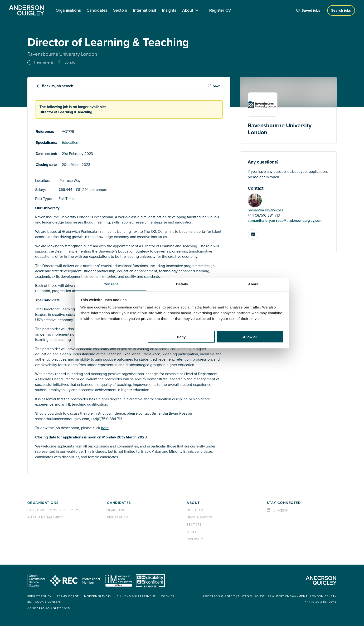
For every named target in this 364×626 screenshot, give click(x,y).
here (105, 428)
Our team (195, 510)
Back (58, 86)
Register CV (117, 517)
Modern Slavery (99, 596)
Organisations (43, 503)
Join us (193, 532)
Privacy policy (40, 596)
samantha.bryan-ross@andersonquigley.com (285, 221)
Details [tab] (182, 284)
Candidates (119, 503)
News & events (199, 517)
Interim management (45, 517)
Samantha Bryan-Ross (265, 210)
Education (70, 143)
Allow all (250, 337)
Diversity (195, 539)
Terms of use (69, 596)
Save (214, 86)
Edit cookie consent (45, 602)
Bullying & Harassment (137, 596)
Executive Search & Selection (54, 510)
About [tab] (253, 284)
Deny (181, 337)
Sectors (194, 525)
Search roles (119, 510)
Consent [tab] (111, 284)
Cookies (170, 596)
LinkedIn (258, 233)
